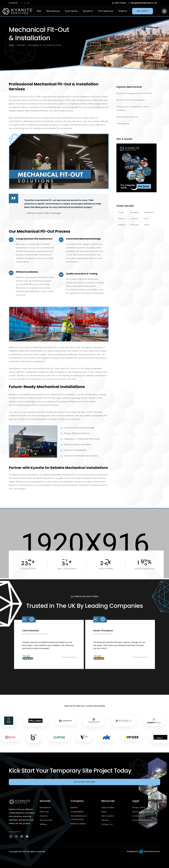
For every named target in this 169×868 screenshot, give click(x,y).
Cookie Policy (139, 816)
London (121, 212)
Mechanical (45, 807)
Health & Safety (78, 824)
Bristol (147, 225)
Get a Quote (107, 816)
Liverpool (134, 218)
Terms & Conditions (142, 812)
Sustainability (77, 812)
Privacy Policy (139, 807)
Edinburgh (135, 225)
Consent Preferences (142, 820)
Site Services (46, 820)
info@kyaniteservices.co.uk (142, 3)
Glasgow (122, 218)
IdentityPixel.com (150, 851)
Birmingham (134, 212)
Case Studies (108, 807)
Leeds (146, 218)
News (104, 812)
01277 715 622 (119, 3)
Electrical (44, 812)
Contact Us (107, 824)
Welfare (43, 824)
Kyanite (74, 807)
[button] (84, 676)
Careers (105, 820)
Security (44, 816)
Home (11, 45)
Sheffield (122, 225)
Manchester (149, 212)
